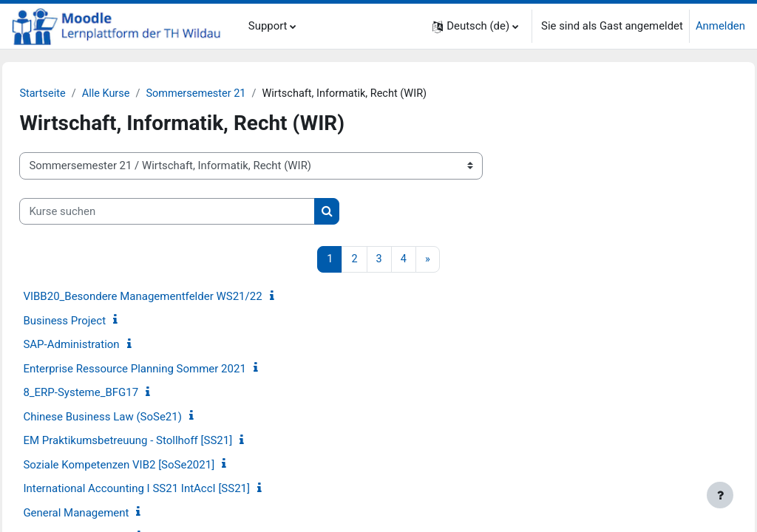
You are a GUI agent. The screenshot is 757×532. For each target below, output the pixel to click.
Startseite (76, 94)
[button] (475, 26)
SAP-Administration (104, 345)
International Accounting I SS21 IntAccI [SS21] (170, 489)
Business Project (98, 321)
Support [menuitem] (268, 26)
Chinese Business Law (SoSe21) (136, 417)
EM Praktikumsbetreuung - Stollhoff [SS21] (161, 441)
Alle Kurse (141, 94)
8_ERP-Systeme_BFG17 (114, 393)
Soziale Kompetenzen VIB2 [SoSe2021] (152, 465)
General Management (109, 514)
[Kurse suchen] (200, 211)
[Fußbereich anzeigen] (720, 495)
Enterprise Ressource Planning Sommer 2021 (167, 369)
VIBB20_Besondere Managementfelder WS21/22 (176, 297)
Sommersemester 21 (233, 94)
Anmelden (720, 26)
